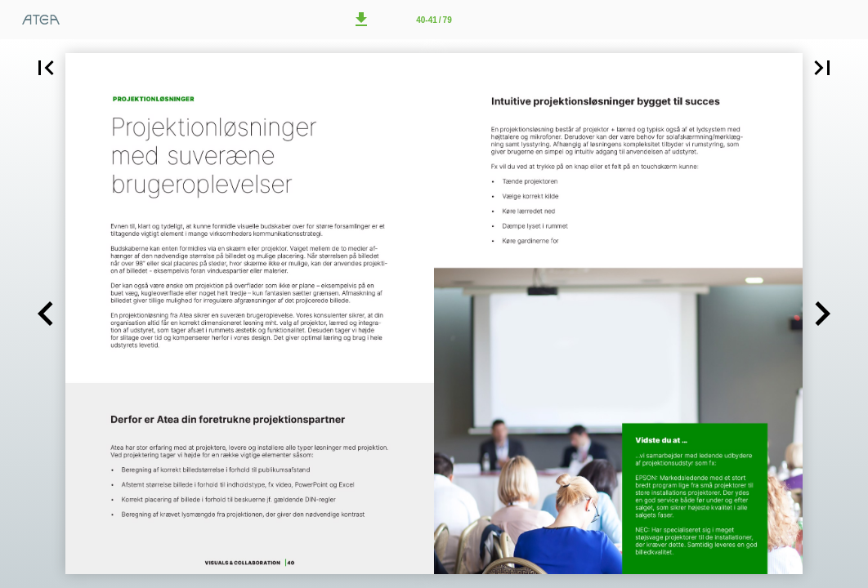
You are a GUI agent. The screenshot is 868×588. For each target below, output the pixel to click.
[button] (361, 20)
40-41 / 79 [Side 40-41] (434, 20)
